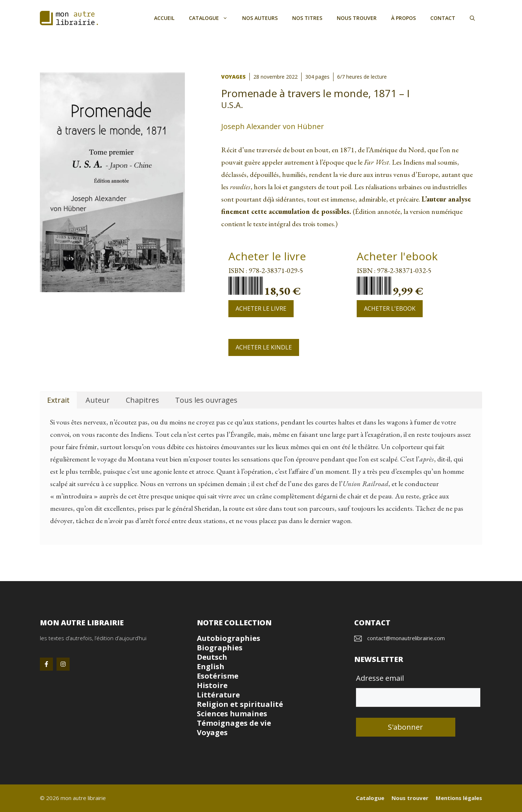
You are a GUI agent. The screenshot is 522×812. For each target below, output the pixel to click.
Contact (443, 18)
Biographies (220, 648)
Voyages (233, 77)
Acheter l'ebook (390, 308)
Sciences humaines (232, 714)
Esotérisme (218, 676)
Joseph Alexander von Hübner (273, 126)
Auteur (98, 400)
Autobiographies (229, 638)
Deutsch (212, 657)
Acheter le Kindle (264, 347)
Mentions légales (459, 798)
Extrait (58, 400)
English (211, 666)
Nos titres (307, 18)
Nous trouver (357, 18)
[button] (472, 18)
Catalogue (212, 18)
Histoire (212, 685)
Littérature (218, 695)
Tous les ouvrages (206, 400)
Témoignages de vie (234, 723)
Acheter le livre (261, 308)
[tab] (58, 400)
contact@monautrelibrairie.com (406, 638)
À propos (403, 18)
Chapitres (142, 400)
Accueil (164, 18)
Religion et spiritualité (240, 704)
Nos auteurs (260, 18)
